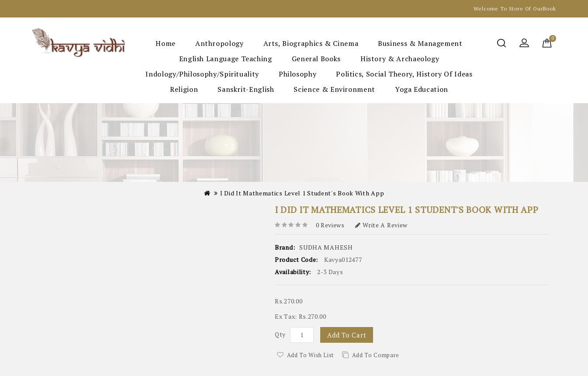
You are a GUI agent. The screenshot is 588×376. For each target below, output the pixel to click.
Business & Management (420, 43)
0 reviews (330, 225)
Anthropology (220, 43)
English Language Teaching (226, 59)
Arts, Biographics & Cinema (311, 43)
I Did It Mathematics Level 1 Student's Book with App (302, 193)
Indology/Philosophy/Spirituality (202, 74)
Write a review (382, 225)
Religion (184, 89)
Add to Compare (376, 355)
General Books (316, 59)
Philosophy (297, 74)
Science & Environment (334, 89)
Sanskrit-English (246, 89)
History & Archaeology (400, 59)
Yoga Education (422, 89)
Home (166, 43)
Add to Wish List (310, 355)
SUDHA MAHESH (326, 247)
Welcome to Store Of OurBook (515, 9)
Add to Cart (347, 335)
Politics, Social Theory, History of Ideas (404, 74)
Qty (280, 334)
